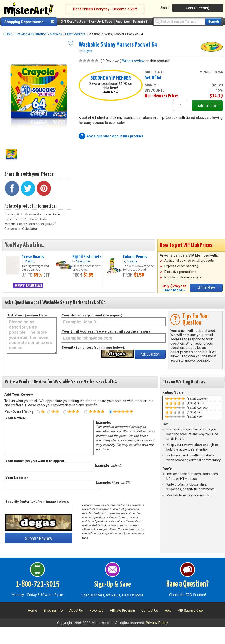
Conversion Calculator (21, 229)
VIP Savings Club (190, 611)
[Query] (179, 21)
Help (168, 611)
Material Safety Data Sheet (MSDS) (30, 224)
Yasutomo (83, 261)
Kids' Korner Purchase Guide (26, 219)
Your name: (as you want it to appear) (35, 461)
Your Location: (17, 478)
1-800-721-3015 (38, 584)
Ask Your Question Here (27, 315)
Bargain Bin (142, 22)
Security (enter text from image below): (93, 348)
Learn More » (174, 290)
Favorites (123, 22)
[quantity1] (181, 105)
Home (32, 611)
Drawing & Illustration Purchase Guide (32, 214)
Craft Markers (75, 34)
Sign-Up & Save (100, 22)
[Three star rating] (65, 412)
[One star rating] (38, 412)
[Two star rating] (49, 412)
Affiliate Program (122, 611)
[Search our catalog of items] (213, 22)
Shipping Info (53, 611)
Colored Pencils (135, 257)
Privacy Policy (157, 623)
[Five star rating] (110, 412)
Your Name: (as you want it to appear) (92, 315)
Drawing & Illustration (31, 34)
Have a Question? (187, 584)
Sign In (165, 8)
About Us (76, 611)
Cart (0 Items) (198, 8)
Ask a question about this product (115, 136)
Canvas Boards (33, 257)
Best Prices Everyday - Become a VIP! (105, 9)
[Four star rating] (86, 412)
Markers (56, 34)
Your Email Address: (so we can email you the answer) (106, 331)
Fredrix (30, 261)
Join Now (111, 92)
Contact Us (150, 611)
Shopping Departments (24, 22)
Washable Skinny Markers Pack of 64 (118, 45)
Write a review (133, 61)
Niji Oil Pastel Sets (87, 257)
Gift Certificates (73, 22)
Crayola (88, 51)
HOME (8, 34)
